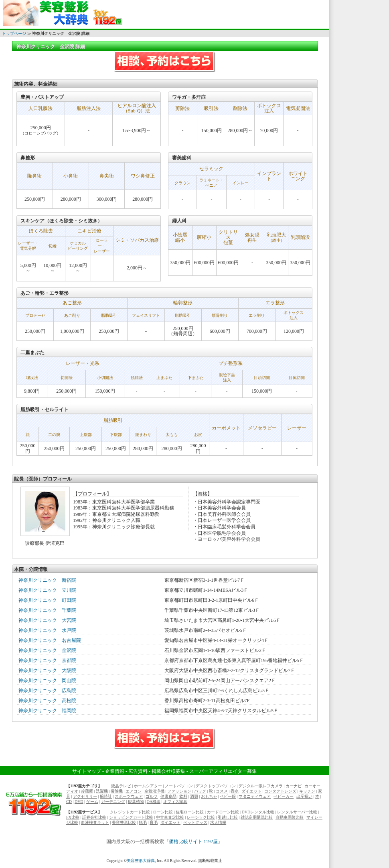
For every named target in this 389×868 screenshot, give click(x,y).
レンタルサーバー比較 (297, 812)
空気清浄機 (154, 791)
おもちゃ (209, 796)
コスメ (222, 791)
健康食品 (168, 796)
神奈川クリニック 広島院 (47, 691)
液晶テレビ (121, 786)
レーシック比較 (201, 817)
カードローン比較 (223, 812)
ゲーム (92, 802)
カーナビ (294, 786)
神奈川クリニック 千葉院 (47, 610)
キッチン (307, 791)
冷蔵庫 (87, 791)
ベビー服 (228, 796)
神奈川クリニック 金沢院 (47, 650)
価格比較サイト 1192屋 (193, 842)
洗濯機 (102, 791)
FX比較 (73, 817)
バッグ (200, 791)
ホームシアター (148, 786)
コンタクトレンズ (280, 791)
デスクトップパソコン (216, 786)
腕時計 (106, 796)
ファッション (179, 791)
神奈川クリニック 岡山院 (47, 681)
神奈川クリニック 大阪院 (47, 670)
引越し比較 (228, 817)
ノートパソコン (179, 786)
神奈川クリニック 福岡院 (47, 711)
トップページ (14, 34)
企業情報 (115, 771)
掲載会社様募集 (168, 771)
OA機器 (154, 802)
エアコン (134, 791)
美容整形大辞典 (141, 861)
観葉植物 (136, 802)
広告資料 (138, 771)
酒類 (194, 796)
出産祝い (304, 796)
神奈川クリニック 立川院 (47, 590)
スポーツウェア (129, 796)
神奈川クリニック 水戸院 (47, 630)
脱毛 (143, 822)
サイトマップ (87, 771)
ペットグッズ (195, 822)
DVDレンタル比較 (258, 812)
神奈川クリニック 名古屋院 (50, 640)
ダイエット (251, 791)
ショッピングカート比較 (131, 817)
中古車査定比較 (170, 817)
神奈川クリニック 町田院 (47, 600)
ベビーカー (284, 796)
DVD (79, 802)
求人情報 (218, 822)
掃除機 (117, 791)
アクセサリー (85, 796)
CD (69, 802)
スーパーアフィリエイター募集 (223, 771)
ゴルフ (152, 796)
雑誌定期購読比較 (257, 817)
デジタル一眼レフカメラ (261, 786)
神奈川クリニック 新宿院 (47, 580)
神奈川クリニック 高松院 (47, 701)
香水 (235, 791)
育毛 (154, 822)
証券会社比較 (94, 817)
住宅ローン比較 (190, 812)
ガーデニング (113, 802)
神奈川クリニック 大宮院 (47, 620)
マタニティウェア (255, 796)
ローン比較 (163, 812)
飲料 (183, 796)
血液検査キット (95, 822)
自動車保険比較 (290, 817)
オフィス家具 (175, 802)
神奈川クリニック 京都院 (47, 660)
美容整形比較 (124, 822)
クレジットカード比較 (130, 812)
